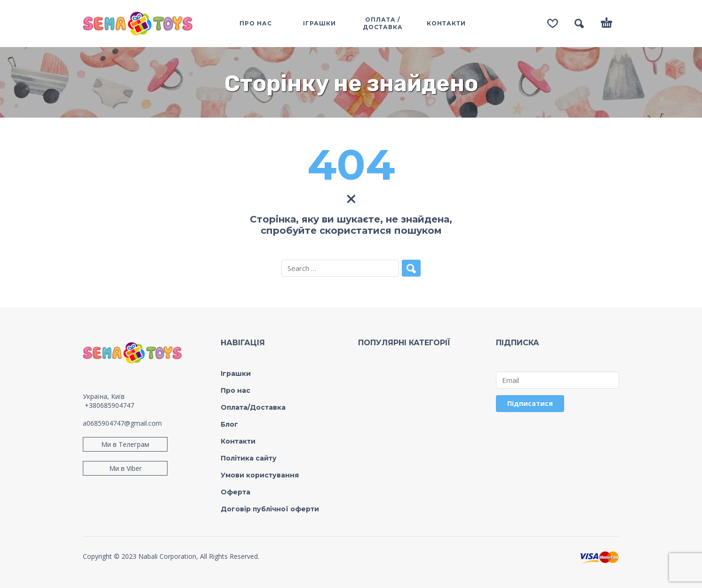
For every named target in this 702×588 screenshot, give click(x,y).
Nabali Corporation (167, 556)
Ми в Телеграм (125, 444)
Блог (229, 424)
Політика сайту (249, 458)
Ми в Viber (125, 468)
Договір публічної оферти (270, 509)
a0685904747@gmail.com (122, 423)
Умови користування (260, 475)
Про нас (235, 390)
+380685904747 (109, 405)
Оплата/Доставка (253, 407)
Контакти (238, 441)
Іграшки (236, 373)
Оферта (235, 492)
